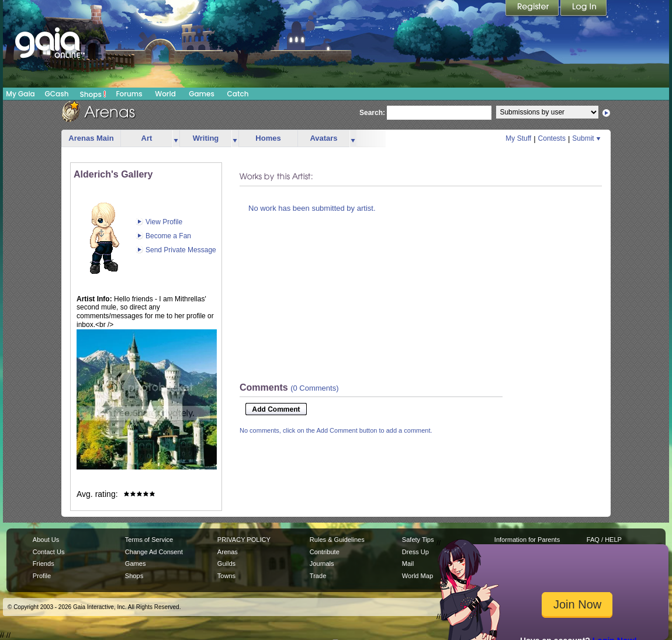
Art (147, 138)
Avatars (323, 138)
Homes (268, 138)
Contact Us (49, 552)
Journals (322, 564)
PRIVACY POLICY (244, 540)
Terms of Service (149, 540)
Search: (372, 113)
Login (584, 9)
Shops (93, 94)
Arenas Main (91, 138)
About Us (46, 540)
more (176, 139)
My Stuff (518, 138)
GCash (57, 94)
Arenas (228, 552)
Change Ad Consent (154, 552)
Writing (206, 138)
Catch (238, 94)
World (165, 94)
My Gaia (20, 94)
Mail (408, 564)
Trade (318, 576)
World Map (418, 576)
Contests (552, 138)
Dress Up (415, 552)
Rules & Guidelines (337, 540)
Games (202, 94)
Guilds (226, 564)
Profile (42, 576)
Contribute (325, 552)
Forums (129, 94)
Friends (44, 564)
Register (533, 9)
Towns (226, 576)
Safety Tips (418, 540)
